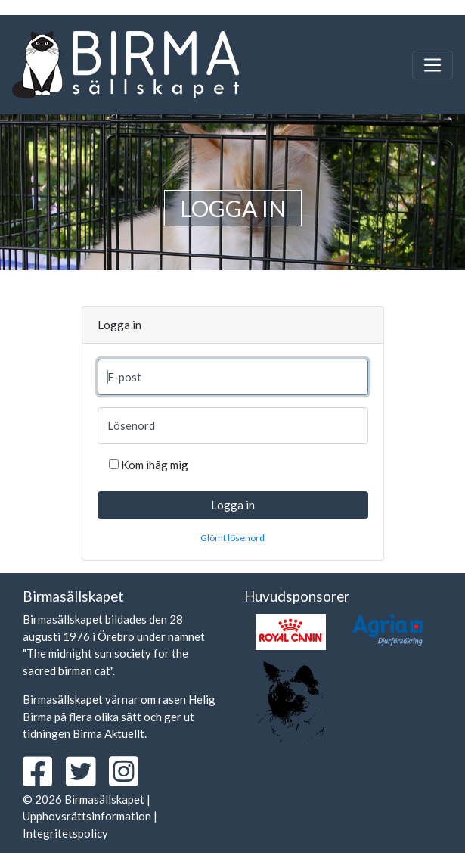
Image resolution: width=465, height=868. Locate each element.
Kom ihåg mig (155, 465)
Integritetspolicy (65, 833)
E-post (124, 377)
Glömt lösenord (232, 538)
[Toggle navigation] (432, 65)
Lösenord (131, 425)
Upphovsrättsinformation (87, 816)
